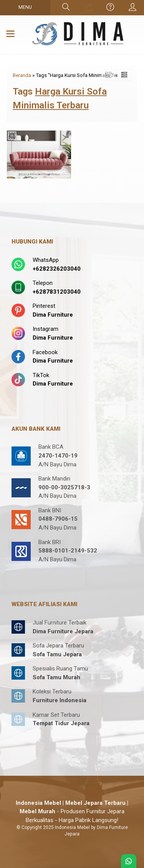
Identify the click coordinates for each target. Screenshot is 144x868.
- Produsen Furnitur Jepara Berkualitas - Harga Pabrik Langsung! (72, 812)
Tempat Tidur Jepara (61, 723)
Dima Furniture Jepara (63, 631)
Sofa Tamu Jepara (57, 654)
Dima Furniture (53, 315)
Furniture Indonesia (60, 700)
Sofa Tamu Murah (56, 677)
